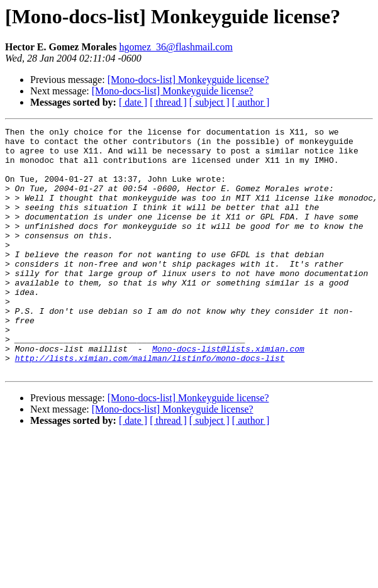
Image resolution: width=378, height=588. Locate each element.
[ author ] (251, 102)
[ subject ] (209, 102)
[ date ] (133, 102)
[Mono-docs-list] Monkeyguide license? (188, 80)
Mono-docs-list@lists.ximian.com (228, 394)
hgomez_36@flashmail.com (175, 47)
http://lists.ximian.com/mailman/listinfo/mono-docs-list (150, 405)
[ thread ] (168, 102)
